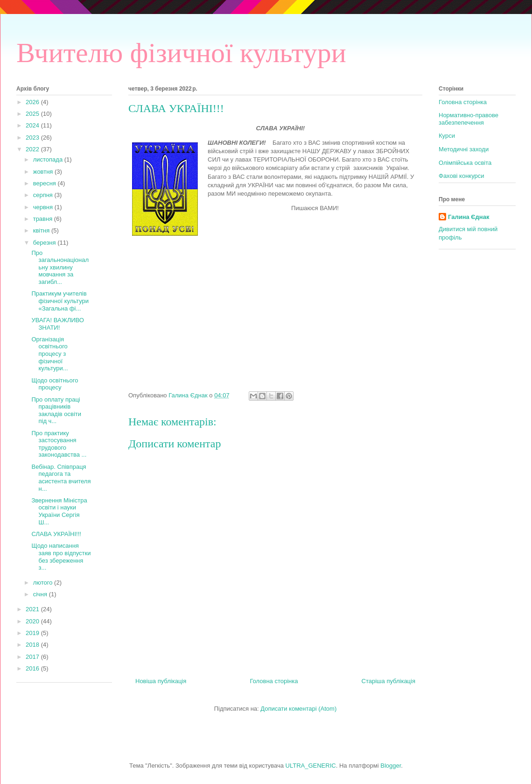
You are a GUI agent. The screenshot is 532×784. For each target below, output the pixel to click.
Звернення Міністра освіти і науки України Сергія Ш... (59, 511)
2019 (33, 633)
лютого (44, 583)
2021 (33, 609)
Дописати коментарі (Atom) (298, 709)
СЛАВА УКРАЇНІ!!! (56, 534)
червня (44, 207)
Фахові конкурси (462, 176)
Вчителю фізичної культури (181, 53)
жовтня (44, 172)
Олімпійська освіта (465, 163)
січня (41, 594)
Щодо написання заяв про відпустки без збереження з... (61, 557)
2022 (33, 149)
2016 (33, 668)
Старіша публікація (388, 681)
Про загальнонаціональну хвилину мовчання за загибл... (60, 267)
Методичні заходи (464, 149)
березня (45, 243)
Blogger (391, 766)
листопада (49, 159)
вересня (45, 183)
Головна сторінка (274, 681)
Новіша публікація (161, 681)
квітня (42, 230)
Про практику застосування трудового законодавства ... (59, 444)
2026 (33, 102)
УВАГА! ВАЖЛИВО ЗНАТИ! (57, 324)
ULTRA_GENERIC (311, 766)
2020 (33, 621)
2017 (33, 657)
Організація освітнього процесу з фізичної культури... (49, 354)
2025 (33, 114)
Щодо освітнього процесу (55, 384)
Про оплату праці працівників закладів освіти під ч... (56, 410)
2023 (33, 138)
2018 (33, 645)
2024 (33, 125)
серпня (44, 195)
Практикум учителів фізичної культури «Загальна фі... (60, 301)
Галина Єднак (469, 217)
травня (44, 219)
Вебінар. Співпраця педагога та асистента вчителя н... (61, 478)
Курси (447, 136)
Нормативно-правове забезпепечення (469, 119)
